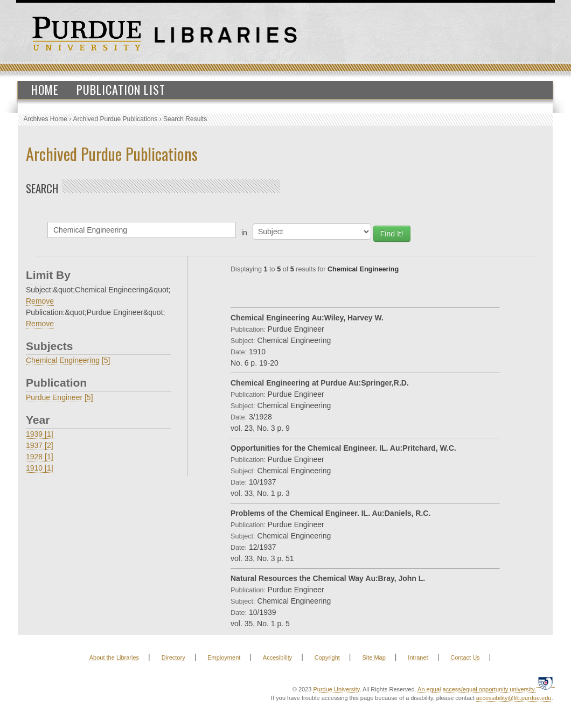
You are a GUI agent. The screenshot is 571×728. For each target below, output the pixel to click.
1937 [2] (40, 445)
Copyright (327, 657)
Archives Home (46, 119)
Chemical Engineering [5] (68, 360)
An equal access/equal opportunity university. (477, 689)
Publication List (121, 89)
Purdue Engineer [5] (60, 397)
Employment (224, 657)
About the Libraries (114, 657)
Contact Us (465, 657)
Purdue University (336, 689)
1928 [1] (40, 457)
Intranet (418, 657)
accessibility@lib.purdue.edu (514, 698)
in (244, 233)
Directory (173, 657)
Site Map (374, 657)
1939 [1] (40, 434)
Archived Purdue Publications (116, 119)
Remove (40, 301)
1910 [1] (40, 468)
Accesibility (277, 657)
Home (45, 89)
